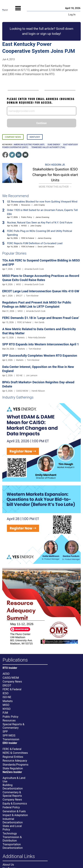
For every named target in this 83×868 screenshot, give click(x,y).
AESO (6, 674)
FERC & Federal (28, 238)
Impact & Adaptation (15, 815)
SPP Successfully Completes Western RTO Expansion (40, 356)
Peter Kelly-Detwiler (37, 338)
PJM (5, 713)
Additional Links (19, 856)
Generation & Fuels (14, 811)
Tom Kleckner (32, 296)
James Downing (42, 217)
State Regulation (13, 768)
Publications (15, 660)
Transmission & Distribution (12, 839)
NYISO (24, 226)
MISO (19, 269)
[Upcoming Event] (41, 442)
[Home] (5, 10)
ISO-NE (19, 376)
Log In (72, 15)
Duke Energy (54, 145)
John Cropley (39, 205)
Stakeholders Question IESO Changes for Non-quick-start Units (55, 175)
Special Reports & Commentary (13, 726)
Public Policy (27, 217)
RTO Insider (10, 668)
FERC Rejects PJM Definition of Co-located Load (35, 243)
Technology (10, 833)
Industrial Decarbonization (13, 821)
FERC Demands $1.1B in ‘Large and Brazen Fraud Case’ (41, 318)
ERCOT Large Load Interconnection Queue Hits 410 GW (41, 291)
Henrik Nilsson (38, 391)
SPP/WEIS (9, 736)
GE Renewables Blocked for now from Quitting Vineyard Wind (42, 202)
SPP (5, 732)
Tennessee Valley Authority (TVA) (48, 147)
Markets (21, 338)
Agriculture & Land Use (14, 780)
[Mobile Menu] (18, 11)
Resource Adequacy (15, 761)
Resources (26, 205)
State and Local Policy (12, 828)
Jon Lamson (32, 376)
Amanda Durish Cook (34, 269)
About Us (8, 865)
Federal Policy (11, 807)
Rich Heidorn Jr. (55, 165)
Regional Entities (13, 757)
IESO (6, 693)
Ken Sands (40, 322)
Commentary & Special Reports (12, 794)
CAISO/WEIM (22, 391)
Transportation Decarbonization (13, 846)
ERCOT (19, 296)
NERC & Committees (15, 753)
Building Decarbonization (13, 787)
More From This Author (55, 187)
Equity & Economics (15, 804)
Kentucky (35, 137)
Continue (42, 123)
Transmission (11, 739)
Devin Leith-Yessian (46, 247)
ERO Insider (10, 743)
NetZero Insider (12, 772)
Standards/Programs (16, 765)
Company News (13, 137)
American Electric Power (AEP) (29, 145)
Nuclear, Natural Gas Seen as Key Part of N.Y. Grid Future (40, 223)
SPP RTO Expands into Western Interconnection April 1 (41, 344)
